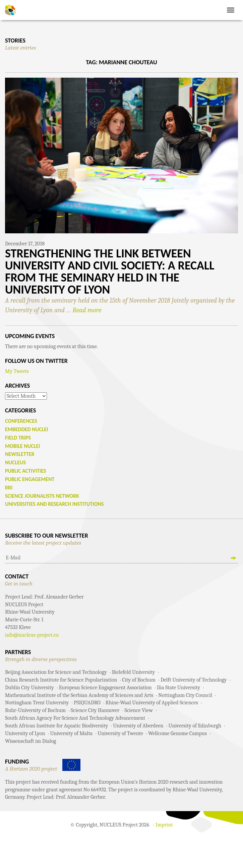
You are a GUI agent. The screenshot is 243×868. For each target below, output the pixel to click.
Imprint (164, 825)
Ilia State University (178, 688)
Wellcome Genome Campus (177, 733)
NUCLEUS (15, 462)
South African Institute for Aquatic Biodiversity (56, 726)
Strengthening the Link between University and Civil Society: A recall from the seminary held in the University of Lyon (110, 271)
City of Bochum (139, 680)
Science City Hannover (95, 710)
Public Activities (25, 471)
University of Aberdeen (138, 726)
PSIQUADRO (87, 703)
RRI (9, 488)
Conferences (21, 421)
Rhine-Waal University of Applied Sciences (152, 703)
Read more (87, 310)
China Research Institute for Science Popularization (61, 680)
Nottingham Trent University (37, 703)
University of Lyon (25, 733)
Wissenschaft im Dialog (31, 741)
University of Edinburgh (195, 726)
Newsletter (20, 454)
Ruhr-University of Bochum (35, 710)
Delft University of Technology (194, 680)
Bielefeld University (133, 672)
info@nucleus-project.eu (32, 635)
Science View (138, 710)
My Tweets (17, 371)
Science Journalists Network (42, 496)
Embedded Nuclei (27, 429)
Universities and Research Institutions (54, 504)
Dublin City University (29, 688)
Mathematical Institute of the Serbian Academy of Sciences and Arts (79, 695)
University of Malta (71, 733)
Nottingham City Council (185, 695)
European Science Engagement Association (105, 688)
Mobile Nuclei (23, 446)
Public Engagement (30, 479)
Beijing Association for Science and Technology (56, 672)
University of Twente (120, 733)
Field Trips (18, 438)
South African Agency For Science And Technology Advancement (75, 718)
